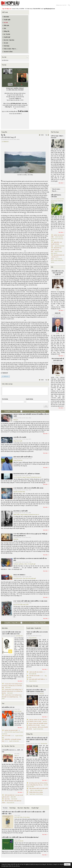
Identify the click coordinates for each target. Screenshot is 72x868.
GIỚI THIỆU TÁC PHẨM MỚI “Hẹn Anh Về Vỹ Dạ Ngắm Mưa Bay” (20, 837)
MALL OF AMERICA (19, 575)
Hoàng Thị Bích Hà (18, 460)
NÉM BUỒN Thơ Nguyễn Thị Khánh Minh (56, 250)
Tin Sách (5, 808)
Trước (42, 135)
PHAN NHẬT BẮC (33, 674)
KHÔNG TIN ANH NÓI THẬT (11, 730)
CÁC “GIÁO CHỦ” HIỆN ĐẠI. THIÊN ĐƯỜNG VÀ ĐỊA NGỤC (30, 601)
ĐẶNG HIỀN (17, 515)
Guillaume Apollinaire (19, 564)
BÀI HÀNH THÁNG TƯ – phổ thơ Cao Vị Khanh (27, 474)
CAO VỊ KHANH (18, 477)
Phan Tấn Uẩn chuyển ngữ (29, 578)
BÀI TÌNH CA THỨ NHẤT (21, 511)
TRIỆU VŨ (17, 756)
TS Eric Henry (26, 817)
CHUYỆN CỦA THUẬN (20, 437)
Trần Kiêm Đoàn (44, 744)
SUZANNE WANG (18, 578)
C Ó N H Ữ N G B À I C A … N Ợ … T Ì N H (12, 751)
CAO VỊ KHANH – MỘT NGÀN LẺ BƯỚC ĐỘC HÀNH (28, 488)
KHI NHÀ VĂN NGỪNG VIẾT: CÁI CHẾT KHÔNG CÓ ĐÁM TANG (36, 691)
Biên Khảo (5, 628)
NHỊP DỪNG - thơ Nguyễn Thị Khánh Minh (56, 244)
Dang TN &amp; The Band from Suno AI (32, 477)
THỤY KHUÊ (8, 687)
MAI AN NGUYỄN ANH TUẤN (21, 605)
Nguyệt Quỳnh (32, 794)
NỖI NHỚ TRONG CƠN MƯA (56, 196)
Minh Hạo (16, 539)
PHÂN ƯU (58, 313)
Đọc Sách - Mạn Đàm (23, 808)
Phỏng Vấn (29, 734)
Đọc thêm (45, 434)
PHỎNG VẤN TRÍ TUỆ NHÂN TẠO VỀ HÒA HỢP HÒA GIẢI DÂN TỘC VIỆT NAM (37, 740)
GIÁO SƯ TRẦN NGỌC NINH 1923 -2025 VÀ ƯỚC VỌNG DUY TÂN (11, 633)
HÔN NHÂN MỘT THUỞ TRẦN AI (23, 457)
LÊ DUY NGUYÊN (8, 732)
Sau (46, 135)
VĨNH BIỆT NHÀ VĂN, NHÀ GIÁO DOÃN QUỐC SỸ (58, 273)
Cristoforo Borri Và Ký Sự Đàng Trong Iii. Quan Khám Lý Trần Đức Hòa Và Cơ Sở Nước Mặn (12, 686)
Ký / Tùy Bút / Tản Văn (8, 746)
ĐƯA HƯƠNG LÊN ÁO (8, 707)
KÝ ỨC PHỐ (7, 736)
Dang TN (55, 253)
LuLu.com (24, 103)
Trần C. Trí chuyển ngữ (30, 564)
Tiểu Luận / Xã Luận (32, 686)
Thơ (3, 704)
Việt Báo (58, 375)
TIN (52, 267)
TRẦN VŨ (32, 790)
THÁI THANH (14, 799)
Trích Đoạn (13, 808)
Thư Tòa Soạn (55, 132)
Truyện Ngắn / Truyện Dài (34, 628)
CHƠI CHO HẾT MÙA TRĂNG (36, 672)
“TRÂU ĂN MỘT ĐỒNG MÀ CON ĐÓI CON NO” (37, 633)
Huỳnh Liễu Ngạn (18, 711)
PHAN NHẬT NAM (39, 790)
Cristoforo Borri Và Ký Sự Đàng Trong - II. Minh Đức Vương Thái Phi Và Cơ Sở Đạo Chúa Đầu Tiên (12, 691)
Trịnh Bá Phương (39, 794)
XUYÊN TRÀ (5, 60)
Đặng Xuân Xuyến (18, 441)
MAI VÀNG (7, 799)
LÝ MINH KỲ (5, 142)
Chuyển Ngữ (35, 808)
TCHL (58, 290)
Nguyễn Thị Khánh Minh (19, 492)
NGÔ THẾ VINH (19, 636)
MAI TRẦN (32, 787)
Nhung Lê (16, 420)
